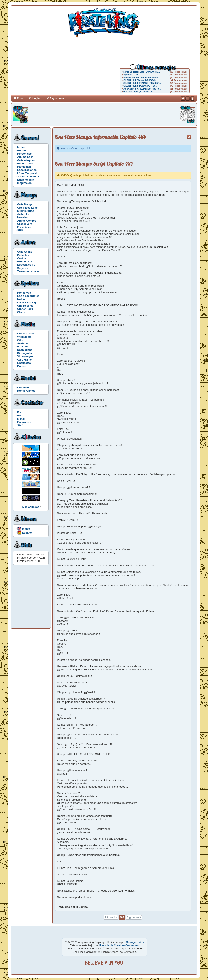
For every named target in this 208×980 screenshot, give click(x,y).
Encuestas (24, 363)
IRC (20, 416)
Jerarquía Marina (28, 176)
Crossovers (25, 224)
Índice (21, 147)
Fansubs (23, 347)
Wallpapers (24, 337)
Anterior (112, 917)
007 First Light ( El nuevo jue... (139, 92)
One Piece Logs (27, 208)
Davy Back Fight (28, 302)
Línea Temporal (27, 173)
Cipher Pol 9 (25, 309)
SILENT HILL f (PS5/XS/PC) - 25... (140, 86)
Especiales (24, 227)
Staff (20, 425)
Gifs (20, 340)
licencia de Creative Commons (119, 945)
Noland (22, 299)
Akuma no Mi (26, 157)
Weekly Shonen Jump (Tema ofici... (141, 78)
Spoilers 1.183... (132, 75)
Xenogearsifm (135, 942)
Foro (20, 98)
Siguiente (133, 917)
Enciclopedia (26, 180)
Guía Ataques (26, 160)
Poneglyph (24, 293)
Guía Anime (25, 252)
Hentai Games (26, 391)
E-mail (21, 419)
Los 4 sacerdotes (28, 296)
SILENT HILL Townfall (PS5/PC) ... (141, 80)
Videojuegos (25, 356)
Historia (22, 150)
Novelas (22, 217)
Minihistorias (26, 211)
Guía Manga (25, 204)
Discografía (25, 353)
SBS (20, 230)
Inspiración (24, 183)
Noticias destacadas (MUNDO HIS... (142, 72)
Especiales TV (26, 265)
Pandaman (24, 167)
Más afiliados (31, 507)
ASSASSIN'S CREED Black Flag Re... (142, 89)
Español (27, 533)
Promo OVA (25, 262)
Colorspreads (26, 334)
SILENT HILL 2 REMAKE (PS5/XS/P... (142, 83)
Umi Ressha (25, 306)
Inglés (26, 528)
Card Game (24, 360)
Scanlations (25, 350)
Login (36, 98)
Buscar (22, 366)
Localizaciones (27, 170)
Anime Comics (27, 221)
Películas (23, 255)
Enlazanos (24, 422)
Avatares (23, 343)
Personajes (24, 154)
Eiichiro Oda (25, 163)
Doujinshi (23, 387)
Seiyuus (22, 268)
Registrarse (57, 98)
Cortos (22, 258)
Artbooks (23, 214)
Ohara (21, 312)
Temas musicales (28, 271)
